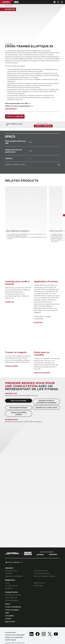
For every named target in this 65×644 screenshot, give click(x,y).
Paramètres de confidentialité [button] (16, 630)
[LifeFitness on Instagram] (44, 632)
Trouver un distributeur (15, 600)
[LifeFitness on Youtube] (56, 632)
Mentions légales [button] (11, 636)
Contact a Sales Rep (15, 119)
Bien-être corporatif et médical (44, 569)
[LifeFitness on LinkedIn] (31, 632)
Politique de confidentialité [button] (15, 633)
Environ (8, 597)
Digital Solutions (39, 576)
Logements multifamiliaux (14, 569)
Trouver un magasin (13, 359)
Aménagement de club (13, 588)
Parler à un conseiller (19, 394)
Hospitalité (9, 567)
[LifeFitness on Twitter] (50, 632)
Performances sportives (42, 567)
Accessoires (9, 581)
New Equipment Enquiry (19, 401)
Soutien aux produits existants (19, 407)
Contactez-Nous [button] (11, 628)
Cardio (7, 576)
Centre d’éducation (12, 593)
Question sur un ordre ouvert (46, 401)
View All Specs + (11, 111)
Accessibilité (10, 610)
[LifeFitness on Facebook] (38, 632)
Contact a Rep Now (43, 128)
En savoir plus (11, 295)
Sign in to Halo (11, 617)
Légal (7, 607)
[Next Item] (63, 213)
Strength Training (11, 579)
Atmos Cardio (38, 579)
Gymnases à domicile (41, 564)
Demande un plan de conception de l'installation (46, 395)
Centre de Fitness (11, 564)
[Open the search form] (58, 2)
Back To (9, 5)
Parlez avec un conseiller (44, 365)
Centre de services (11, 591)
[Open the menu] (62, 2)
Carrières (9, 613)
